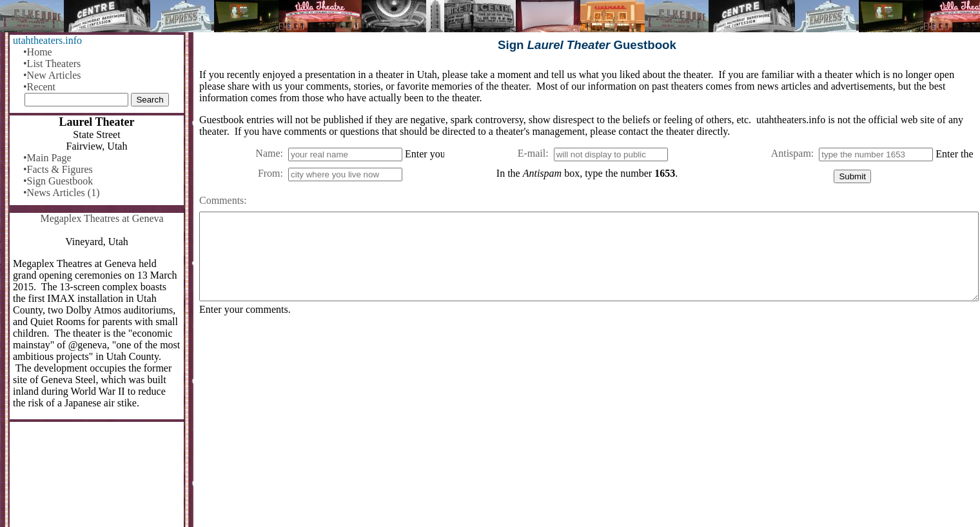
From (269, 173)
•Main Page (47, 158)
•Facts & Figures (58, 169)
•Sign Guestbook (58, 181)
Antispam (791, 153)
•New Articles (52, 75)
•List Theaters (52, 64)
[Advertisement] (586, 426)
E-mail (532, 153)
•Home (38, 52)
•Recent (39, 87)
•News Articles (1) (61, 193)
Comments (221, 200)
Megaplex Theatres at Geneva (102, 218)
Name (268, 153)
